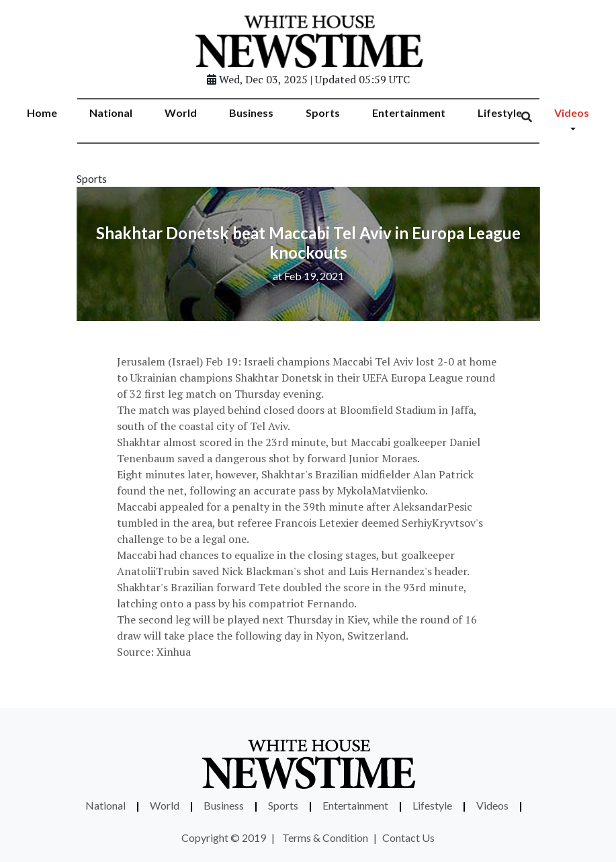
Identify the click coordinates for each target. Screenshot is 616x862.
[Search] (535, 117)
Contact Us (408, 837)
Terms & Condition (325, 837)
